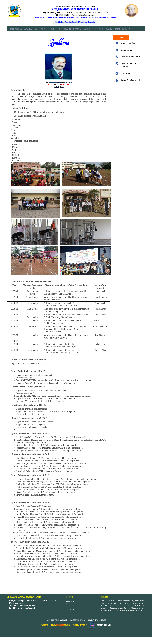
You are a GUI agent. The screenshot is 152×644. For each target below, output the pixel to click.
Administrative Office (128, 50)
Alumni (111, 29)
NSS (104, 29)
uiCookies (60, 632)
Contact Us (12, 35)
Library (47, 29)
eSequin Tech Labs (99, 632)
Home (11, 29)
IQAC (39, 29)
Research (127, 29)
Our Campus (57, 29)
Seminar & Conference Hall (130, 87)
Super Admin (71, 608)
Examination (84, 29)
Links (121, 44)
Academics (30, 29)
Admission (95, 29)
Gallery (118, 29)
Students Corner (71, 29)
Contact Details (71, 617)
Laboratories (125, 80)
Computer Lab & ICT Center (130, 64)
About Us (20, 29)
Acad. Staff (70, 611)
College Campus (126, 57)
